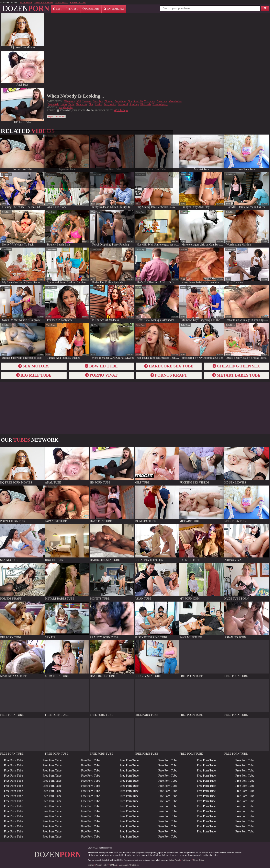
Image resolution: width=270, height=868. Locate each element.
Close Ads (109, 185)
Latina (64, 104)
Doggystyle (53, 104)
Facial (71, 104)
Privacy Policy (102, 865)
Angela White (66, 107)
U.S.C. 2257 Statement (129, 865)
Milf (79, 101)
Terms (91, 865)
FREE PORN (26, 2)
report (41, 204)
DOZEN (26, 8)
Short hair (98, 101)
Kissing (99, 104)
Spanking (134, 104)
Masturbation (175, 101)
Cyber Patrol (174, 860)
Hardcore (87, 101)
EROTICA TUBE (78, 2)
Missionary (69, 101)
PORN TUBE (62, 2)
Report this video (56, 116)
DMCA (114, 865)
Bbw (91, 104)
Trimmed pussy (160, 104)
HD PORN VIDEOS (44, 2)
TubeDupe (6, 174)
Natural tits (81, 104)
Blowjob (109, 101)
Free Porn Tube (14, 760)
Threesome (150, 101)
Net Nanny (187, 860)
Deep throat (120, 101)
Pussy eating (110, 104)
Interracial (123, 104)
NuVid (184, 212)
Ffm (130, 101)
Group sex (162, 101)
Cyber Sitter (199, 860)
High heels (146, 104)
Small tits (138, 101)
